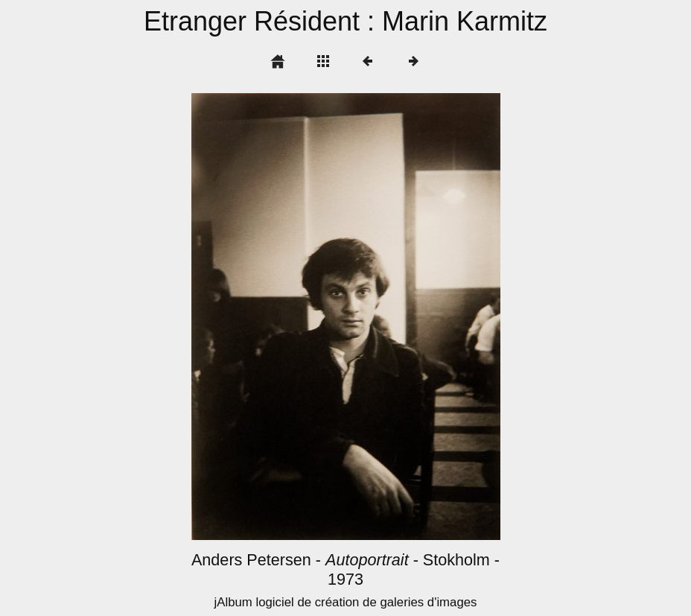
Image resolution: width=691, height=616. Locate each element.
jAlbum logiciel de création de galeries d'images (345, 602)
